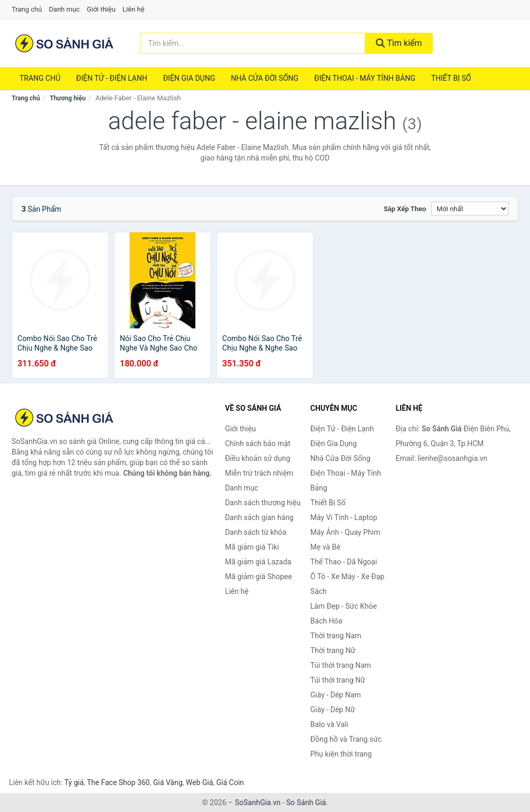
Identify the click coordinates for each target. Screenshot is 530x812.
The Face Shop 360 (118, 782)
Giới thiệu (101, 9)
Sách (319, 591)
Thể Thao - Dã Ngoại (344, 562)
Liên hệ (134, 9)
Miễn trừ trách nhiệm (259, 473)
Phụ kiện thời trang (341, 754)
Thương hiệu (68, 98)
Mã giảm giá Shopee (258, 577)
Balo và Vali (329, 724)
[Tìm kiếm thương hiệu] (253, 43)
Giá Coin (230, 782)
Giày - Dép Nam (336, 695)
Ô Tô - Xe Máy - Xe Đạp (347, 577)
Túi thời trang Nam (341, 665)
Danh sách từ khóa (255, 532)
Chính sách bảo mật (258, 443)
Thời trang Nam (336, 636)
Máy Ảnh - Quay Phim (345, 532)
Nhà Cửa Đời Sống (264, 78)
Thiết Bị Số (451, 78)
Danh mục (65, 9)
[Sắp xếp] (470, 209)
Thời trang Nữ (333, 650)
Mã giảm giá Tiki (252, 547)
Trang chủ (27, 9)
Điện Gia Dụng (189, 78)
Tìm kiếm (399, 43)
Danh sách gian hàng (259, 517)
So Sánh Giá (306, 802)
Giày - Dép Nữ (333, 710)
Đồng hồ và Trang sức (346, 739)
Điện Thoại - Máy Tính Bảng (365, 78)
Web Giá (200, 782)
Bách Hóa (326, 621)
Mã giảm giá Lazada (258, 562)
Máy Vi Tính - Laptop (344, 517)
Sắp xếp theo (405, 209)
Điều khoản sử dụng (258, 458)
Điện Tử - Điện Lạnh (112, 78)
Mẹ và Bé (325, 547)
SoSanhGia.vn (258, 802)
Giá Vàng (168, 782)
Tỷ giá (74, 782)
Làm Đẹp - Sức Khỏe (344, 606)
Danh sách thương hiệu (263, 503)
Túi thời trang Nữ (338, 680)
